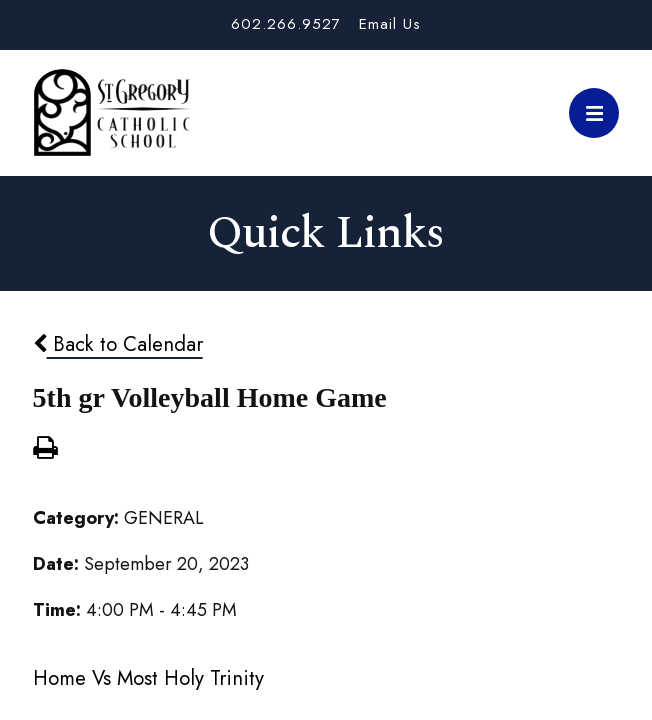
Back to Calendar (118, 344)
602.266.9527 (286, 24)
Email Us (390, 24)
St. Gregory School (112, 113)
